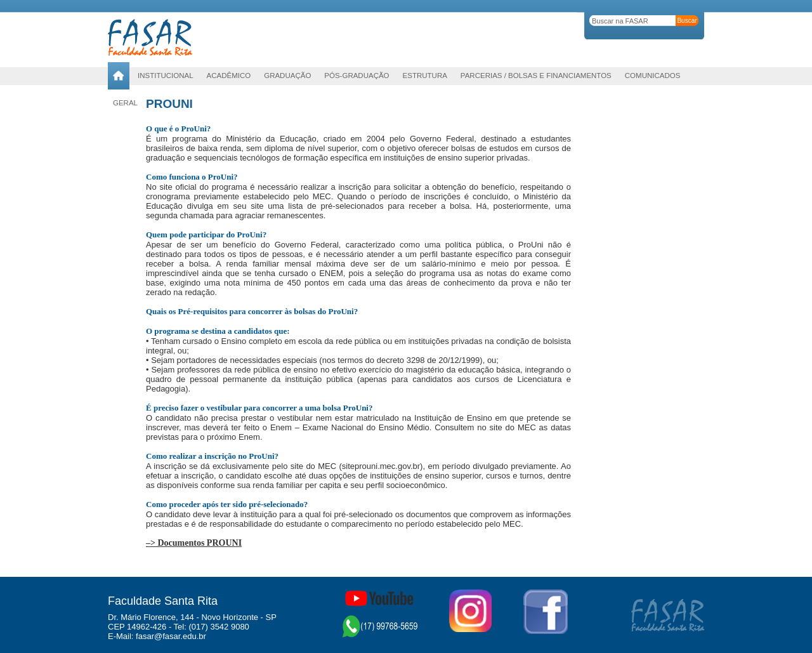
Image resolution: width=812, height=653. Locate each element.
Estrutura (425, 76)
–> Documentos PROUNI (194, 543)
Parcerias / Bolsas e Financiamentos (536, 76)
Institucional (166, 76)
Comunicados (653, 76)
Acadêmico (229, 76)
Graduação (287, 76)
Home (119, 76)
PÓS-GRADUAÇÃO (357, 76)
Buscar (687, 21)
